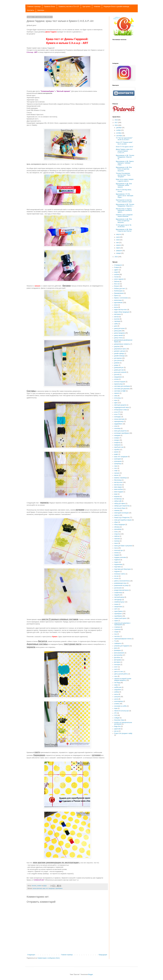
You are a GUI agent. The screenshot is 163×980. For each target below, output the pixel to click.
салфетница (118, 593)
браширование (119, 293)
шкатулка (117, 697)
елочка (116, 379)
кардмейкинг (118, 424)
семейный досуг (119, 602)
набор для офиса (120, 504)
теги (116, 634)
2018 (116, 120)
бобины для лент (120, 289)
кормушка (117, 445)
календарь (118, 417)
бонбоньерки (118, 291)
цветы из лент (119, 672)
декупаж (117, 346)
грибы (116, 324)
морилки (117, 496)
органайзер (118, 529)
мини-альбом (118, 489)
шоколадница (119, 701)
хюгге (116, 669)
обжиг (116, 522)
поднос (116, 562)
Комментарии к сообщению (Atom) (49, 958)
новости (117, 515)
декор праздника (120, 333)
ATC (116, 713)
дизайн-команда (119, 356)
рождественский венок (121, 590)
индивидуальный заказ (122, 407)
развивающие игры (120, 583)
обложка (117, 527)
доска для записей (120, 372)
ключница (117, 428)
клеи (116, 426)
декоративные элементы (122, 344)
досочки (117, 375)
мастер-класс (119, 482)
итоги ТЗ (117, 414)
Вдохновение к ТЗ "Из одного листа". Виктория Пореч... (125, 196)
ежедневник (118, 377)
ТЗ (115, 641)
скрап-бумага (118, 611)
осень (116, 532)
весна (116, 307)
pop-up (116, 731)
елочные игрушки (120, 382)
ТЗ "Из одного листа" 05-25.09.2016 (124, 226)
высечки (117, 319)
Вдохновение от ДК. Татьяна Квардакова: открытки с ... (125, 205)
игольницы (118, 398)
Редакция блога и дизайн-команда (116, 6)
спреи (116, 621)
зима (116, 396)
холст (116, 667)
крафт (116, 454)
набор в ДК (118, 501)
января (119, 253)
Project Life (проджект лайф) (123, 733)
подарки (117, 555)
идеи (116, 403)
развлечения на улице (121, 585)
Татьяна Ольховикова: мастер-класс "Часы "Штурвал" (123, 175)
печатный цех (119, 550)
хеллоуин (117, 665)
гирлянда (117, 321)
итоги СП (117, 412)
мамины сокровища (121, 478)
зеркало (117, 393)
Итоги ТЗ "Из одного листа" (125, 147)
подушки (117, 571)
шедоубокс (118, 690)
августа (119, 234)
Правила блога (49, 6)
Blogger (91, 974)
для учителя (118, 361)
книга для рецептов (120, 431)
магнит (116, 475)
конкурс (117, 440)
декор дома (118, 331)
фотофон (117, 662)
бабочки (117, 282)
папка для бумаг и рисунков (123, 546)
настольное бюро (120, 508)
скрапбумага (59, 888)
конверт (117, 438)
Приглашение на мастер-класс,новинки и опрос (124, 201)
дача (116, 326)
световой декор (119, 597)
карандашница (119, 421)
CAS (116, 715)
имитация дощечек (120, 405)
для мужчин (118, 358)
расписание (118, 588)
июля (118, 237)
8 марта (117, 267)
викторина (118, 314)
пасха (116, 548)
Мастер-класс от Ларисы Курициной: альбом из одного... (124, 210)
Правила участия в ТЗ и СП (69, 6)
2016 (116, 125)
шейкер (117, 692)
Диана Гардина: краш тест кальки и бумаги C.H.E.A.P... (124, 151)
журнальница (118, 384)
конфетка (117, 443)
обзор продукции (120, 525)
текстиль (117, 636)
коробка (117, 450)
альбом (117, 275)
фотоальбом (118, 655)
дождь (116, 365)
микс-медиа (118, 487)
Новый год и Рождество (122, 518)
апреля (119, 245)
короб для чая (119, 447)
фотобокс (117, 658)
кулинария (118, 459)
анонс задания (119, 279)
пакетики (117, 539)
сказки (116, 604)
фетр (116, 648)
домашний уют (119, 368)
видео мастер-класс (121, 310)
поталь (116, 578)
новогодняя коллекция (121, 513)
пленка (116, 553)
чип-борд (117, 683)
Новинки (97, 6)
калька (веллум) (37, 888)
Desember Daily (119, 720)
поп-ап (116, 576)
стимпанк (117, 627)
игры (116, 400)
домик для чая (119, 370)
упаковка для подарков (122, 646)
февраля (119, 251)
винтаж (117, 317)
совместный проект (120, 618)
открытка (117, 534)
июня (118, 240)
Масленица (118, 480)
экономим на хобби (120, 706)
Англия (116, 277)
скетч (116, 609)
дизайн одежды (119, 353)
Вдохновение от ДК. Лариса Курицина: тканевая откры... (125, 163)
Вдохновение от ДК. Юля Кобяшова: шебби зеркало (124, 185)
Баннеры (41, 10)
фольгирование (119, 653)
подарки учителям (120, 557)
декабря (119, 128)
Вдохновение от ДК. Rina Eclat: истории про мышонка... (124, 169)
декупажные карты (120, 349)
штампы (117, 704)
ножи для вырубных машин (123, 520)
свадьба (117, 595)
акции (116, 272)
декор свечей (118, 335)
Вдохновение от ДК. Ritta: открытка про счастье (124, 230)
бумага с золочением (121, 298)
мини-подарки (119, 492)
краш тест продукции (49, 888)
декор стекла (118, 338)
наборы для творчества (122, 506)
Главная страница (34, 6)
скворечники (118, 607)
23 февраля (118, 265)
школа (116, 699)
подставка (118, 567)
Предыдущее (103, 955)
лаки (116, 466)
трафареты (118, 643)
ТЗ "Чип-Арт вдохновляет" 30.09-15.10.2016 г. (124, 139)
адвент (116, 270)
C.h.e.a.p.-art (115, 17)
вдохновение (118, 303)
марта (118, 248)
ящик (116, 708)
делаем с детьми (120, 351)
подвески (117, 560)
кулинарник (118, 461)
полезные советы (120, 574)
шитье (116, 694)
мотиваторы (118, 499)
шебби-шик (118, 687)
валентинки (118, 300)
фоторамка (118, 660)
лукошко (117, 473)
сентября (119, 136)
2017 (116, 123)
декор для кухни (119, 328)
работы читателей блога (122, 581)
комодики (117, 435)
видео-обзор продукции (122, 312)
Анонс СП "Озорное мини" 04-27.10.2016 (124, 143)
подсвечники (118, 564)
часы (116, 676)
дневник (117, 363)
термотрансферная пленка (123, 639)
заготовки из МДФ (120, 391)
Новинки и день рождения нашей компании (124, 216)
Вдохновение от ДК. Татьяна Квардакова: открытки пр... (125, 157)
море (116, 494)
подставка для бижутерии (123, 569)
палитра (117, 541)
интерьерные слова (121, 410)
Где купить (86, 6)
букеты (116, 296)
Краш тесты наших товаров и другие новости (125, 180)
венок (116, 305)
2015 (116, 257)
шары (116, 685)
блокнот (117, 286)
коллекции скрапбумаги (122, 433)
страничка (118, 629)
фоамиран (118, 650)
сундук (116, 632)
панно (116, 543)
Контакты (31, 10)
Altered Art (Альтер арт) (122, 711)
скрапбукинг (118, 614)
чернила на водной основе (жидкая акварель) (123, 679)
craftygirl (117, 718)
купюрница (118, 464)
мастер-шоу (118, 485)
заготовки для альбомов (122, 386)
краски (116, 452)
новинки (117, 511)
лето (116, 468)
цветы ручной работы (121, 674)
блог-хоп (117, 284)
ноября (119, 130)
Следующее (31, 955)
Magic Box (117, 726)
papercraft (117, 729)
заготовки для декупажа (122, 389)
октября (119, 133)
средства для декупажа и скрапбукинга (122, 624)
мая (118, 243)
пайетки (117, 536)
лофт (116, 471)
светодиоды (118, 600)
